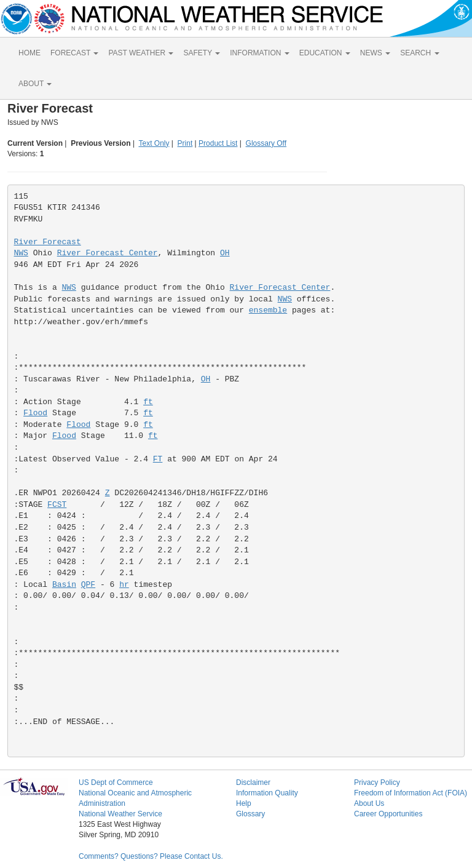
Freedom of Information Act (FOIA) (411, 793)
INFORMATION (259, 53)
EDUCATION (325, 53)
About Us (369, 803)
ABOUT (35, 84)
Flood (35, 413)
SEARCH (419, 53)
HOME (29, 53)
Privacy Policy (377, 782)
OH (225, 253)
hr (124, 585)
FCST (57, 505)
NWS (21, 253)
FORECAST (74, 53)
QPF (88, 585)
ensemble (268, 310)
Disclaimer (253, 782)
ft (148, 402)
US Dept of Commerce (116, 782)
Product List (218, 143)
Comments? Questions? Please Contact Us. (151, 856)
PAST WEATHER (141, 53)
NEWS (375, 53)
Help (244, 803)
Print (185, 143)
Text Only (154, 143)
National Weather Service (120, 814)
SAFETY (202, 53)
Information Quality (267, 793)
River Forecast (48, 242)
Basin (64, 585)
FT (158, 459)
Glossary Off (266, 143)
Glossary (250, 814)
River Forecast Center (108, 253)
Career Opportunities (388, 814)
